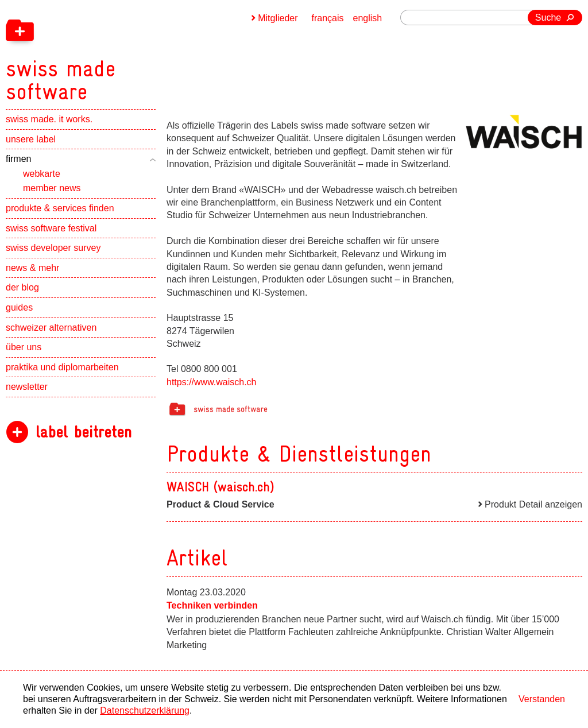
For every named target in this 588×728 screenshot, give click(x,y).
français (328, 18)
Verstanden (542, 699)
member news (52, 188)
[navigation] (121, 52)
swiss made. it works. (49, 119)
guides (19, 307)
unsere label (31, 139)
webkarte (42, 174)
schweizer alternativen (51, 328)
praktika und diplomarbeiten (62, 367)
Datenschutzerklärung (145, 710)
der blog (22, 287)
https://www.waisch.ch (212, 382)
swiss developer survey (53, 248)
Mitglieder (278, 18)
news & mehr (32, 268)
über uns (24, 347)
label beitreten (84, 432)
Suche (548, 18)
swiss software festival (51, 228)
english (368, 18)
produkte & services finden (60, 208)
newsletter (27, 387)
